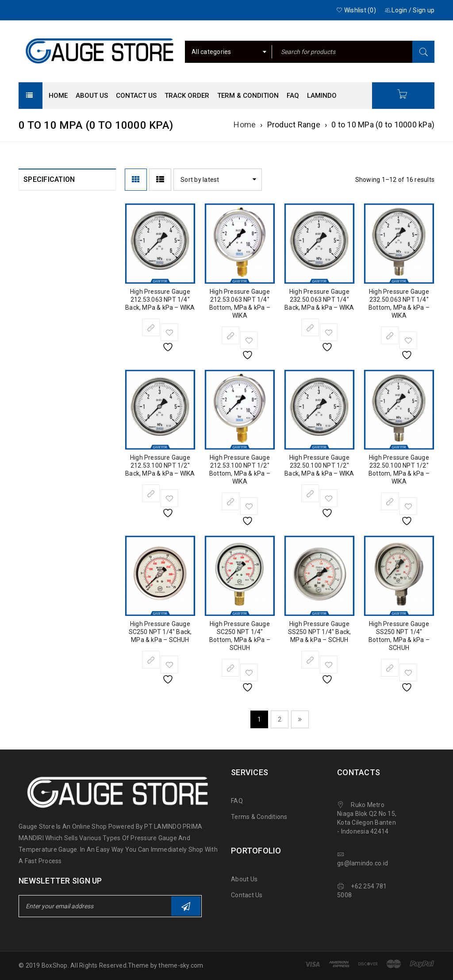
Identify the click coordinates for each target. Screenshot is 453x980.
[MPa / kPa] (29, 466)
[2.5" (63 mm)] (29, 284)
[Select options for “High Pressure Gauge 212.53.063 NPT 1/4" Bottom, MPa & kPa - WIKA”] (230, 335)
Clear (46, 594)
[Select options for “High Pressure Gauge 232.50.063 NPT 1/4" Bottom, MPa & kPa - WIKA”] (390, 335)
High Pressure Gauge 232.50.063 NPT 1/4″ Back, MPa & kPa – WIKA (319, 300)
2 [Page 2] (280, 719)
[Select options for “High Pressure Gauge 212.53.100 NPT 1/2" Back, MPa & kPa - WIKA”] (151, 493)
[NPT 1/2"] (29, 345)
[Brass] (29, 550)
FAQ (237, 801)
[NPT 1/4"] (29, 364)
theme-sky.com (181, 965)
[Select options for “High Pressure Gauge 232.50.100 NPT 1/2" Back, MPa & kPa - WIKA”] (310, 493)
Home (245, 125)
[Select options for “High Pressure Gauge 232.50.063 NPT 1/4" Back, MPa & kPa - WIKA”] (310, 327)
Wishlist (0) (356, 10)
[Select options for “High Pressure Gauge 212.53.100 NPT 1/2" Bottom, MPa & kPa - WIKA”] (230, 501)
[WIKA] (29, 243)
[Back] (29, 405)
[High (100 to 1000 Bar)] (29, 507)
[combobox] (228, 52)
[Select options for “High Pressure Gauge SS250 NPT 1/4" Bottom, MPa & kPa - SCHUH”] (390, 668)
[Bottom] (29, 425)
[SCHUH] (29, 223)
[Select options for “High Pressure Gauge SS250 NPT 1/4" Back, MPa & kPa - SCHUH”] (310, 660)
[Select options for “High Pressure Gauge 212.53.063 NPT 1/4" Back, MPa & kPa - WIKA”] (151, 327)
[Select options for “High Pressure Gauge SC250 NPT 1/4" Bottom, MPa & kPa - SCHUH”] (230, 668)
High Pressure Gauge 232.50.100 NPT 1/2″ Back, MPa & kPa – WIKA (319, 465)
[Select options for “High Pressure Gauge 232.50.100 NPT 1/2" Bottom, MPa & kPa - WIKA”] (390, 501)
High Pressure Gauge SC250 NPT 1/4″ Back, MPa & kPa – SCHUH (160, 632)
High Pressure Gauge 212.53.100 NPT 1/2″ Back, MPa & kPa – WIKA (160, 465)
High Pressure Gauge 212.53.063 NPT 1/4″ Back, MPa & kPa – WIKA (160, 300)
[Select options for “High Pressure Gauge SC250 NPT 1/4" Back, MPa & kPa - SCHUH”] (151, 660)
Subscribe (186, 906)
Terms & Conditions (259, 817)
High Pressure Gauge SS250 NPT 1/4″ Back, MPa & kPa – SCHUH (320, 632)
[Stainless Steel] (29, 570)
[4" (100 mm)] (29, 304)
